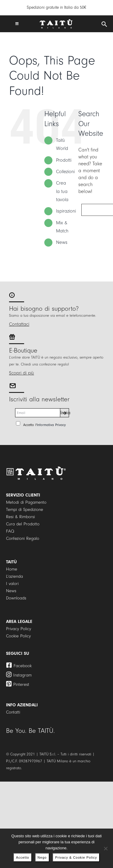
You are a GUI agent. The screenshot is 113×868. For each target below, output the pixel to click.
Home (12, 569)
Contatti (13, 712)
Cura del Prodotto (23, 524)
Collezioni (65, 172)
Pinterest (21, 684)
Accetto (23, 857)
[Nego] (105, 848)
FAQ (10, 531)
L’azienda (14, 576)
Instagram (22, 675)
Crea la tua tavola (62, 191)
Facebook (23, 666)
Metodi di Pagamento (26, 502)
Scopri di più (22, 373)
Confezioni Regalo (23, 538)
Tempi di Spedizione (25, 510)
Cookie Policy (18, 636)
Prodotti (64, 160)
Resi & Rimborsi (20, 517)
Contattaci (19, 324)
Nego (42, 857)
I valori (12, 584)
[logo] (56, 22)
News (62, 242)
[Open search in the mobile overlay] (104, 24)
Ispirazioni (66, 211)
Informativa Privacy (51, 425)
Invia (65, 413)
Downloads (16, 598)
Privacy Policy (19, 629)
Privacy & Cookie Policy (76, 857)
